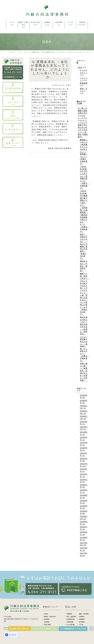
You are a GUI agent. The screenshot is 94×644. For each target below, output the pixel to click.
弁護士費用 (47, 625)
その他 (81, 625)
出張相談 (47, 622)
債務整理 (82, 619)
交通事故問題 (70, 619)
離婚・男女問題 (84, 614)
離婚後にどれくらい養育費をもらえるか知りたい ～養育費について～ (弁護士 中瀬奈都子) (84, 152)
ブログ (19, 52)
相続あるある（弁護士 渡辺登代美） (84, 266)
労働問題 (69, 614)
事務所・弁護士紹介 (50, 617)
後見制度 (82, 622)
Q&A (26, 52)
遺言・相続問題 (71, 617)
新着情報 (84, 83)
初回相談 (47, 619)
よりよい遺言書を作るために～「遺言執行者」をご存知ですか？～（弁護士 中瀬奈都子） (85, 349)
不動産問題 (70, 622)
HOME (12, 52)
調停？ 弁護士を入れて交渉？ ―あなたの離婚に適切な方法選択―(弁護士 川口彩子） (84, 246)
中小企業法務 (70, 625)
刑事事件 (82, 617)
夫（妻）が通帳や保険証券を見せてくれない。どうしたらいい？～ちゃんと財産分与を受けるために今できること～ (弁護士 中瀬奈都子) (83, 123)
